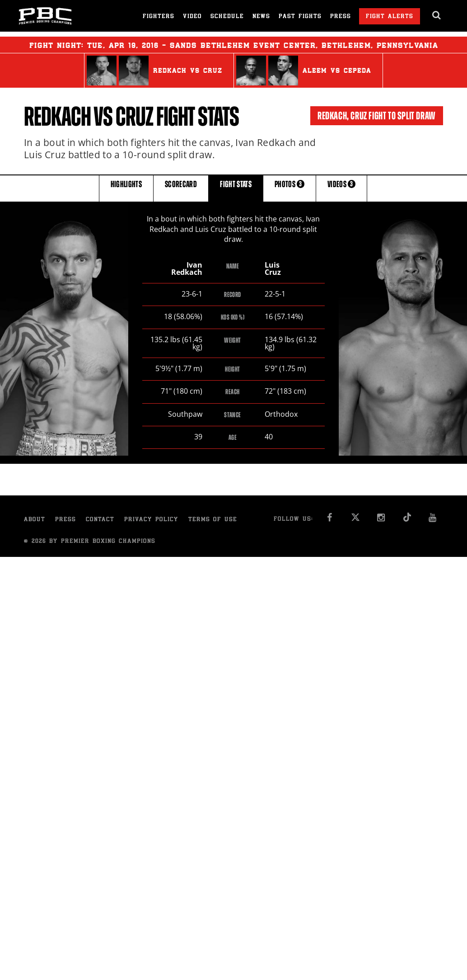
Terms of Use (213, 521)
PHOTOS (290, 188)
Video (192, 17)
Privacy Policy (151, 521)
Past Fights (300, 17)
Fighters (159, 17)
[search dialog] (437, 15)
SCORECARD (181, 188)
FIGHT (236, 188)
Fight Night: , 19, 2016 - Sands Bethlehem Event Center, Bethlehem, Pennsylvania (234, 45)
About (35, 521)
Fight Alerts (390, 17)
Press (341, 17)
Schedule (227, 17)
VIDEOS (341, 188)
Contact (100, 521)
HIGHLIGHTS (126, 188)
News (261, 17)
